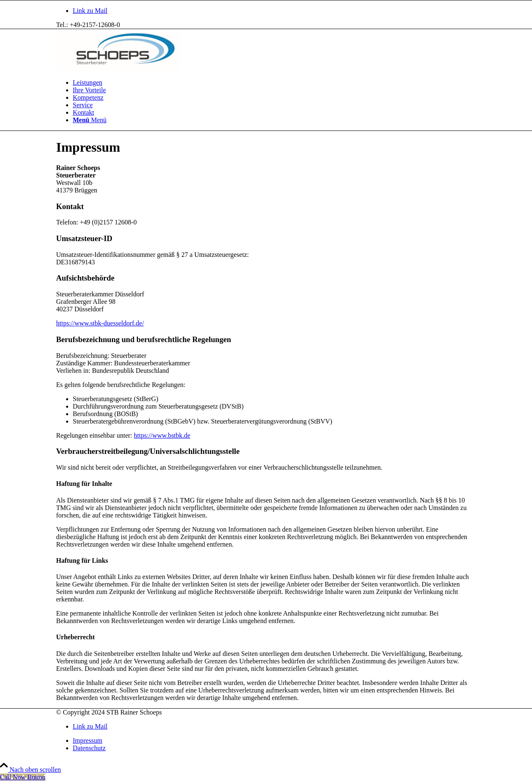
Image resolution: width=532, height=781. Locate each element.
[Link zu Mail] (90, 11)
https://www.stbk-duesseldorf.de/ (100, 323)
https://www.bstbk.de (162, 435)
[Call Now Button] (23, 777)
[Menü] (90, 120)
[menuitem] (274, 83)
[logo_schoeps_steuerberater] (118, 68)
